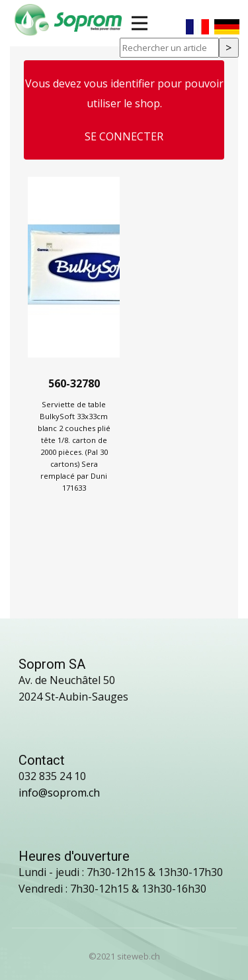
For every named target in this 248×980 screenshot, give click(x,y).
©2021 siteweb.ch (124, 956)
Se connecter (124, 136)
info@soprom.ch (59, 793)
